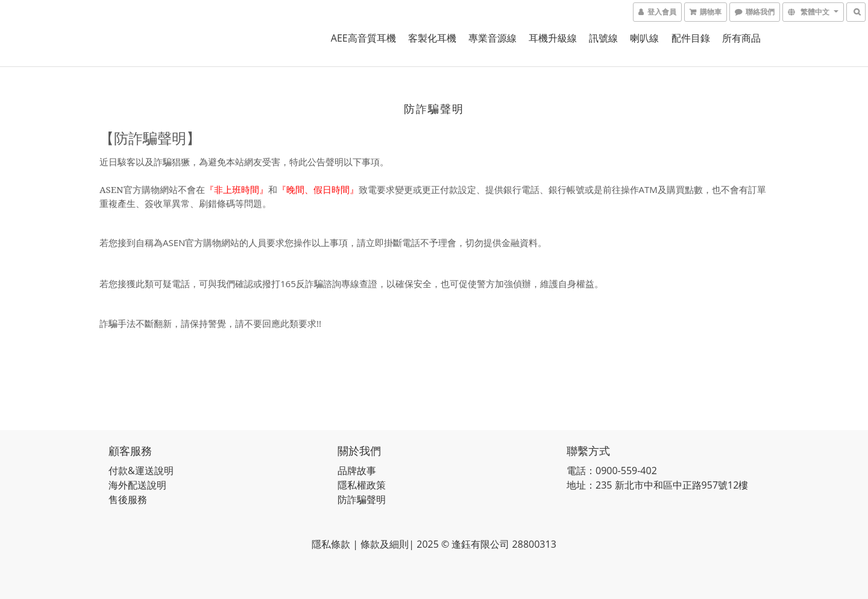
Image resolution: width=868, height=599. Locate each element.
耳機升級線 (553, 38)
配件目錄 (691, 38)
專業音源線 (492, 38)
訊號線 (603, 38)
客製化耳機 (432, 38)
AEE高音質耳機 (363, 38)
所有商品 (741, 38)
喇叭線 (644, 38)
